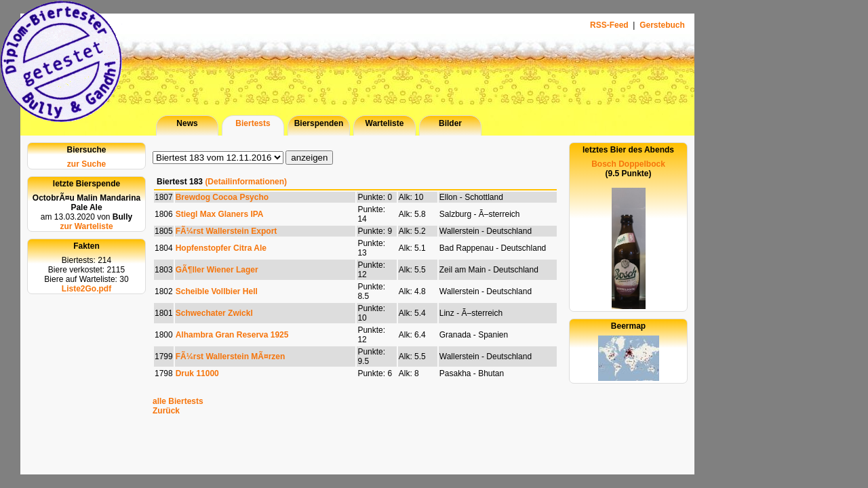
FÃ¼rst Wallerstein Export (226, 231)
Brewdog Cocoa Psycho (222, 197)
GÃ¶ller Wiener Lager (217, 270)
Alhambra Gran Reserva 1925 (232, 335)
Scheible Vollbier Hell (217, 291)
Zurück (166, 411)
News (187, 123)
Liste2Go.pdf (86, 289)
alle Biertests (178, 401)
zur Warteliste (86, 226)
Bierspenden (319, 123)
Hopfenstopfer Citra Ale (221, 248)
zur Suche (86, 164)
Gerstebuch (662, 25)
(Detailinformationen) (246, 182)
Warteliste (385, 123)
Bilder (450, 123)
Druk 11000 (197, 373)
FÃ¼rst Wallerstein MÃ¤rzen (231, 357)
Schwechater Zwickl (214, 313)
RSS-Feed (610, 25)
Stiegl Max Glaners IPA (220, 214)
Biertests (253, 123)
